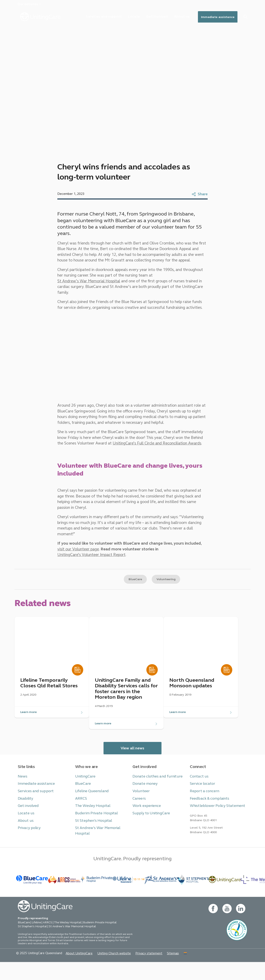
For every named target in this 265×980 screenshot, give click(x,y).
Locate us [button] (25, 825)
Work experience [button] (145, 818)
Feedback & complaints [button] (207, 811)
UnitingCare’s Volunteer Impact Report (90, 557)
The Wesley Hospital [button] (91, 818)
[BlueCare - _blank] (32, 896)
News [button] (22, 790)
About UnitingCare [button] (74, 971)
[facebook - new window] (212, 926)
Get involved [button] (27, 818)
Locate (126, 17)
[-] (225, 896)
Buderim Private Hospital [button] (94, 825)
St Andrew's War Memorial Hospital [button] (102, 839)
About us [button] (25, 832)
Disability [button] (25, 811)
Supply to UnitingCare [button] (149, 825)
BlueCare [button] (82, 797)
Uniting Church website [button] (106, 971)
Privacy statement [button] (138, 971)
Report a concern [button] (203, 804)
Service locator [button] (201, 797)
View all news (132, 761)
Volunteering (167, 584)
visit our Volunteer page (78, 551)
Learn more (30, 723)
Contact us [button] (198, 790)
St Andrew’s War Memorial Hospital (174, 283)
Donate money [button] (144, 797)
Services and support (94, 17)
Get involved (150, 17)
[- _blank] (96, 896)
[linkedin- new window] (240, 926)
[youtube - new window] (226, 926)
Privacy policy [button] (28, 839)
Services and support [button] (34, 804)
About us (177, 17)
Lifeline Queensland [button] (90, 804)
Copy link (92, 584)
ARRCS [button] (80, 811)
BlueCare (132, 584)
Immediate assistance (216, 18)
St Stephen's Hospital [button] (92, 832)
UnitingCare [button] (84, 790)
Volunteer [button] (140, 804)
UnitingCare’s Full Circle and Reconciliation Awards (134, 450)
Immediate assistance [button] (34, 797)
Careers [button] (138, 811)
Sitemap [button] (160, 971)
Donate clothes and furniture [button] (155, 790)
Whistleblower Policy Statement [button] (214, 818)
